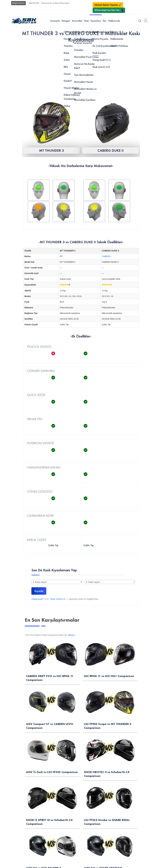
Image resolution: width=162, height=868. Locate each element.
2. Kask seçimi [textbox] (93, 582)
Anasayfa (55, 21)
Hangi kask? (38, 599)
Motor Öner (10, 694)
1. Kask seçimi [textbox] (40, 582)
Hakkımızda (114, 21)
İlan (105, 21)
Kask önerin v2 (58, 599)
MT (61, 256)
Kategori (66, 21)
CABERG (106, 256)
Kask (87, 21)
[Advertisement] (81, 68)
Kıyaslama (96, 21)
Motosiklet (77, 21)
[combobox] (56, 582)
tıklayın (71, 635)
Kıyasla (39, 591)
